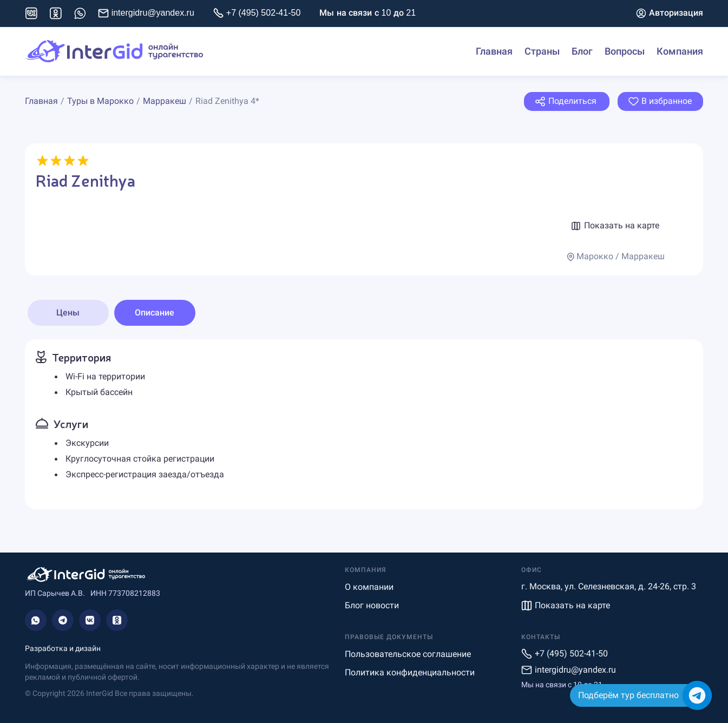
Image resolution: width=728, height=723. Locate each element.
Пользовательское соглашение (408, 654)
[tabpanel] (364, 424)
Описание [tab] (155, 313)
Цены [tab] (68, 313)
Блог (582, 51)
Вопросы (625, 51)
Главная (494, 51)
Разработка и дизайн (63, 648)
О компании (369, 587)
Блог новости (372, 605)
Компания (680, 51)
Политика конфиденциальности (410, 672)
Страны (542, 51)
